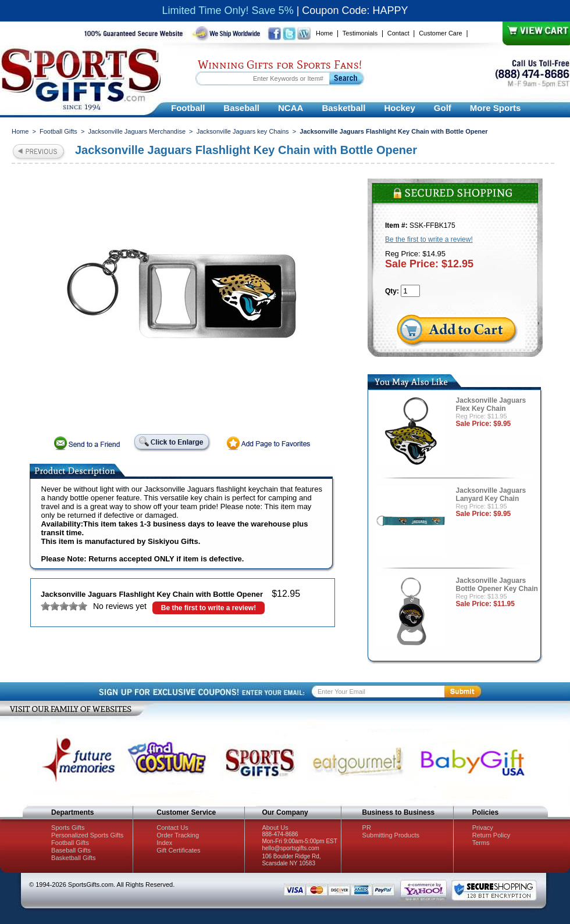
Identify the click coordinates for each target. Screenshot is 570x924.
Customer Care (441, 33)
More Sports (496, 108)
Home (324, 33)
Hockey (399, 108)
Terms (481, 843)
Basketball (343, 108)
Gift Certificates (178, 850)
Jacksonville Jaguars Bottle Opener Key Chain (497, 585)
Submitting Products (391, 835)
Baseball (241, 108)
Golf (443, 108)
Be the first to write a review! (209, 608)
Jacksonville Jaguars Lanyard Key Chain (491, 495)
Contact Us (172, 828)
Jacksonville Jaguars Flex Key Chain (491, 404)
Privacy (483, 828)
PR (367, 828)
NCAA (291, 108)
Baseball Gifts (71, 850)
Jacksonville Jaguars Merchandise (137, 131)
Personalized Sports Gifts (87, 835)
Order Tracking (178, 835)
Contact (398, 33)
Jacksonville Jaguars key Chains (243, 131)
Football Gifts (58, 131)
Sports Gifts (68, 828)
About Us (275, 828)
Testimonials (360, 33)
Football (188, 108)
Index (164, 843)
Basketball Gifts (73, 858)
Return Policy (491, 835)
